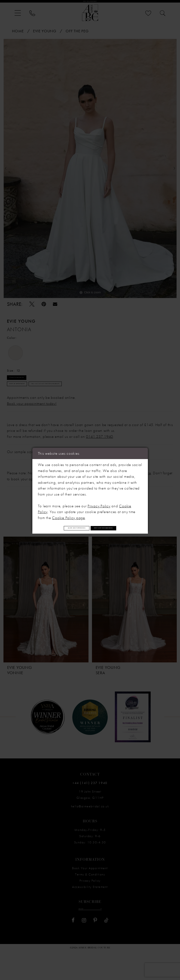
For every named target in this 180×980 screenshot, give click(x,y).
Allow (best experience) (90, 521)
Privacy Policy (99, 495)
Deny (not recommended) (90, 535)
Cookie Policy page (69, 506)
